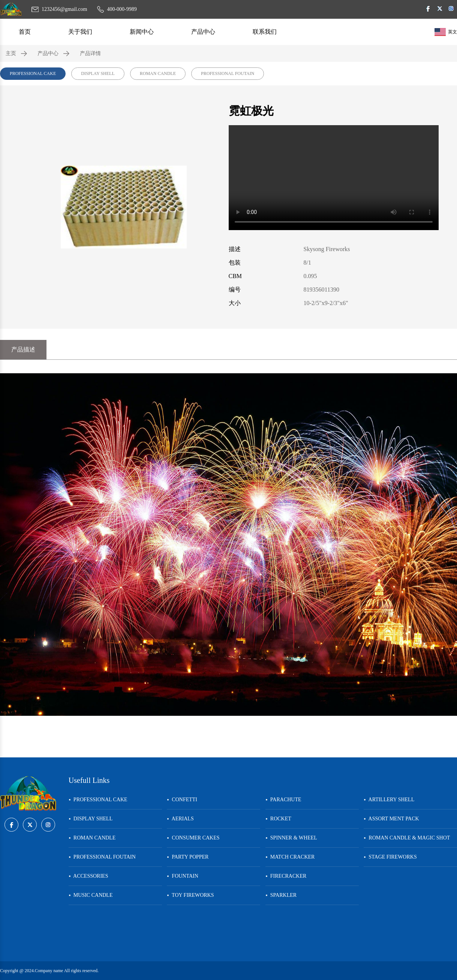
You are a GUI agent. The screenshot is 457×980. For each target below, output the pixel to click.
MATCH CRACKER (290, 857)
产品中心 (203, 32)
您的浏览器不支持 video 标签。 (334, 178)
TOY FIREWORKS (190, 895)
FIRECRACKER (286, 876)
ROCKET (278, 819)
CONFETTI (182, 800)
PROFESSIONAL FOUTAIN (228, 73)
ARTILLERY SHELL (389, 800)
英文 (446, 32)
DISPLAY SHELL (98, 73)
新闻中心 (142, 32)
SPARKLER (281, 895)
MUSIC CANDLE (91, 895)
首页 (25, 32)
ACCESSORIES (88, 876)
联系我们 (265, 32)
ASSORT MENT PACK (391, 819)
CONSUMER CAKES (193, 838)
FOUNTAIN (182, 876)
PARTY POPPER (188, 857)
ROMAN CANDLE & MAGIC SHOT (407, 838)
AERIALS (180, 819)
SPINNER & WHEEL (291, 838)
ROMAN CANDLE (158, 73)
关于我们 (80, 32)
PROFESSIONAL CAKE (33, 73)
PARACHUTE (283, 800)
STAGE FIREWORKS (390, 857)
